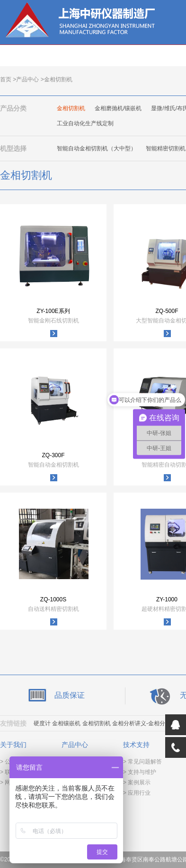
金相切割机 (71, 108)
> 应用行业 (137, 793)
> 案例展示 (137, 782)
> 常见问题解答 (142, 762)
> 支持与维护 (140, 772)
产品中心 (27, 79)
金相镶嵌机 (66, 723)
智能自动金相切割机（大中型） (97, 148)
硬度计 (42, 723)
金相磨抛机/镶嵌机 (118, 108)
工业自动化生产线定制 (85, 123)
